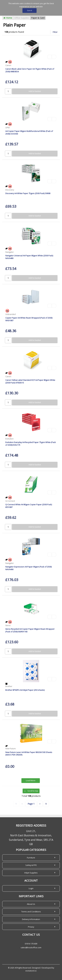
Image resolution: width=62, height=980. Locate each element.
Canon (8, 65)
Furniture (31, 858)
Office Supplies (22, 18)
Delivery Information (31, 919)
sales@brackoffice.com (31, 947)
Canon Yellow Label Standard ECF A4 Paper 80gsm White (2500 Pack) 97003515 (30, 381)
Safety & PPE (31, 865)
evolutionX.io (31, 971)
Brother (9, 686)
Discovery (10, 190)
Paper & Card (38, 18)
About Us (31, 904)
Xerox (8, 625)
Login (31, 888)
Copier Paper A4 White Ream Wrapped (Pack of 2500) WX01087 (29, 319)
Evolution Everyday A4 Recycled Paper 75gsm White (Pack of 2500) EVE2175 (31, 444)
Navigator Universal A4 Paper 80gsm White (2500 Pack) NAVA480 (29, 257)
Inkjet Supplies (31, 873)
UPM (7, 128)
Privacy (31, 927)
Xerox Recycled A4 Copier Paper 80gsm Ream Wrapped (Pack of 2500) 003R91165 (30, 630)
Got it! (30, 10)
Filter (55, 32)
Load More (31, 781)
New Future (10, 749)
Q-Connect (10, 501)
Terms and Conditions (31, 912)
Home (8, 18)
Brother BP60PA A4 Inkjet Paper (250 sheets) (25, 690)
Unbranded (10, 314)
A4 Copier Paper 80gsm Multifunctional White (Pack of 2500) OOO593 (29, 132)
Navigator (10, 252)
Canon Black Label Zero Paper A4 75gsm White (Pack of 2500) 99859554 (30, 70)
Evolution (9, 439)
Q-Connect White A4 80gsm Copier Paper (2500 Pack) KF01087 (29, 506)
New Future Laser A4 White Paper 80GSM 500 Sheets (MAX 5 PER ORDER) (29, 753)
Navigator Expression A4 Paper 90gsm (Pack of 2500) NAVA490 (28, 568)
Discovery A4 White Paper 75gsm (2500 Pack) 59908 (28, 193)
